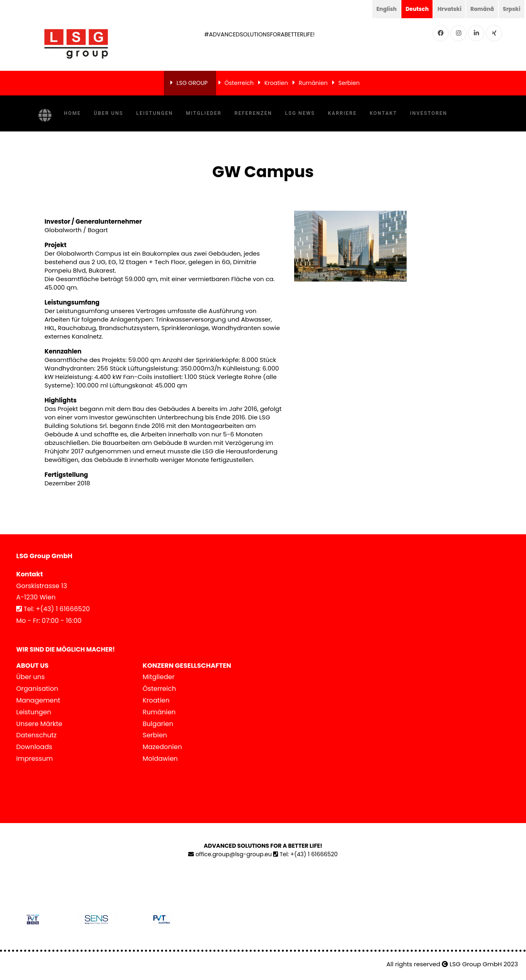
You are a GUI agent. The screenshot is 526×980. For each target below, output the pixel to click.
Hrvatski (446, 9)
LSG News (300, 113)
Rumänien (313, 83)
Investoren (428, 113)
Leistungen (154, 113)
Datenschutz (36, 735)
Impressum (35, 759)
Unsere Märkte (39, 724)
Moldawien (160, 759)
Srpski (511, 9)
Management (38, 700)
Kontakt (384, 113)
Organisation (37, 689)
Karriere (343, 113)
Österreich (239, 83)
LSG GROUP (192, 83)
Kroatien (276, 83)
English (381, 9)
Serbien (349, 83)
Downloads (34, 747)
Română (480, 9)
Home (72, 113)
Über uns (108, 113)
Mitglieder (204, 113)
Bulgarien (158, 724)
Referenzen (253, 113)
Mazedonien (162, 747)
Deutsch (413, 9)
